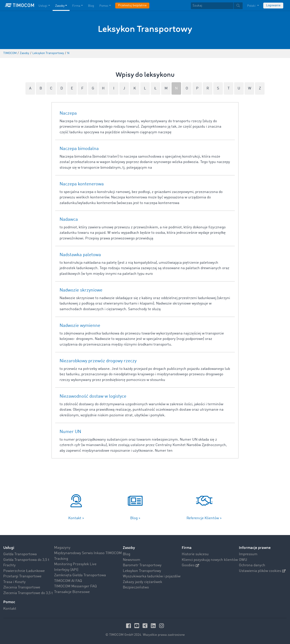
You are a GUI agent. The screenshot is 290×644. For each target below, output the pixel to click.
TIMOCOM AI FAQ (68, 581)
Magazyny (62, 548)
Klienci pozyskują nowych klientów (210, 560)
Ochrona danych (252, 565)
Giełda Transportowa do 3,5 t (26, 560)
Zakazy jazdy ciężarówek (142, 582)
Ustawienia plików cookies (262, 571)
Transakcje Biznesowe (72, 592)
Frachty (9, 565)
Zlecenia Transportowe (22, 587)
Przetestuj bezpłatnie (132, 5)
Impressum (248, 554)
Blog (127, 554)
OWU (243, 560)
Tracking (61, 559)
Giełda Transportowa (20, 554)
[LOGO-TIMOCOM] (20, 5)
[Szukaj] (212, 6)
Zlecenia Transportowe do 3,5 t (28, 593)
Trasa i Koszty (14, 582)
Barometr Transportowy (142, 565)
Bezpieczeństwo (136, 587)
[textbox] (217, 6)
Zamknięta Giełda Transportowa (80, 575)
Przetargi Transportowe (22, 576)
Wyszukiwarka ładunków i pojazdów (152, 576)
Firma (187, 548)
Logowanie (273, 5)
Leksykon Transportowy (142, 571)
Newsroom (132, 560)
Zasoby (129, 548)
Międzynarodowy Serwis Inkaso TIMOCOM (88, 553)
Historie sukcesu (195, 554)
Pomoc (9, 602)
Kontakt (10, 609)
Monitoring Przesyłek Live (75, 564)
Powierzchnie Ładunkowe (24, 571)
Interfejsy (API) (66, 570)
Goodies (190, 565)
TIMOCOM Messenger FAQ (75, 586)
